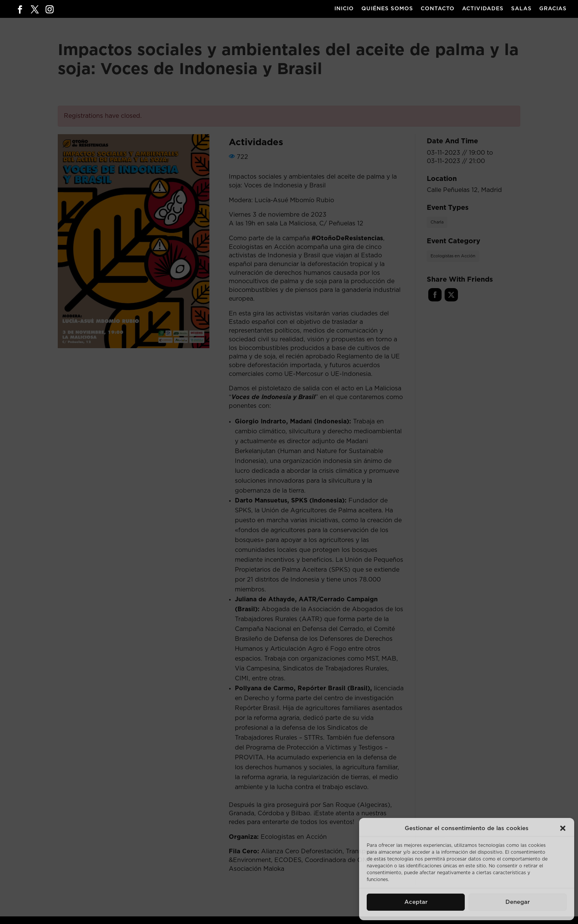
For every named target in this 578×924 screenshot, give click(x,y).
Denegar (518, 902)
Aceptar (416, 902)
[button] (563, 828)
